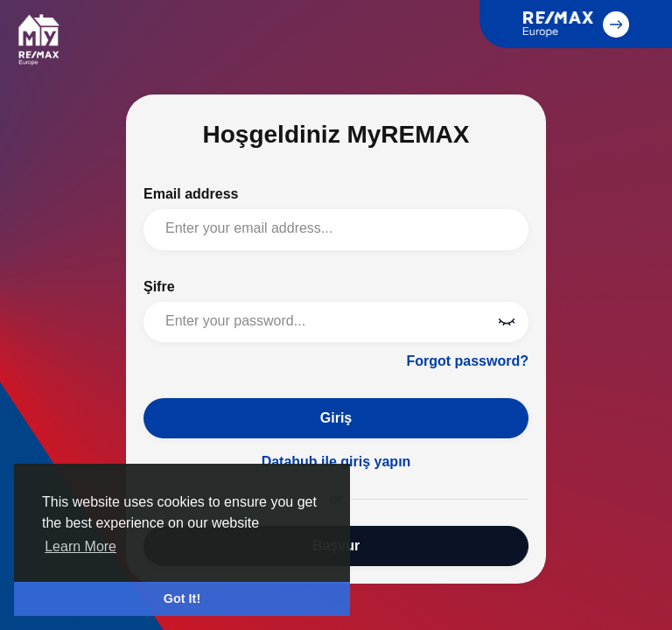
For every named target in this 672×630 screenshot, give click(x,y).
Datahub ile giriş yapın (336, 462)
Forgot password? (467, 361)
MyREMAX (38, 39)
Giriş (336, 418)
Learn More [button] (80, 546)
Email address (191, 194)
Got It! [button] (182, 598)
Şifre (159, 287)
